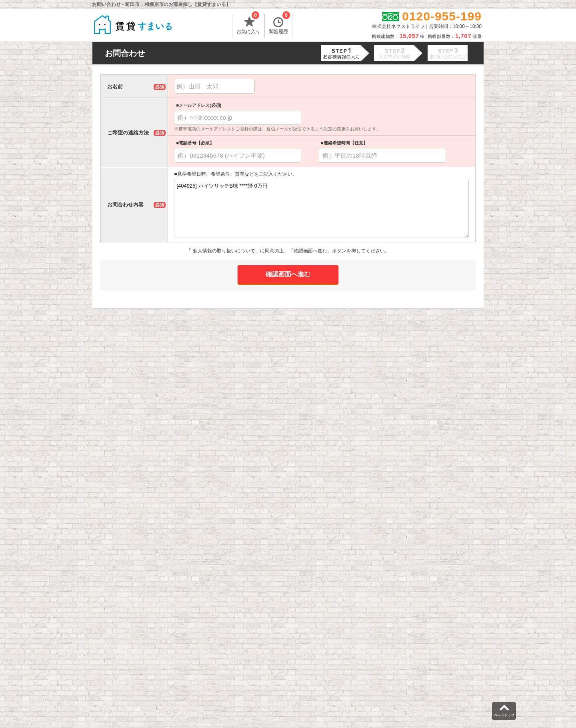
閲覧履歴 (279, 24)
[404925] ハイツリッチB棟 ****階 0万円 (321, 208)
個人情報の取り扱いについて (224, 251)
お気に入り (248, 24)
